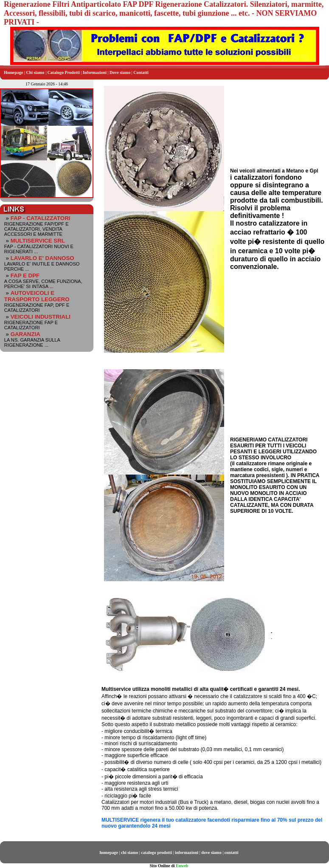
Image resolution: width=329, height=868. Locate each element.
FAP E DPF (25, 276)
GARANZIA (25, 334)
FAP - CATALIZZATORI (41, 218)
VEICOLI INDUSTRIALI (41, 317)
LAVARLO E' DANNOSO (42, 258)
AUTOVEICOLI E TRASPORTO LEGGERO (37, 296)
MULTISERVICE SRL (38, 241)
